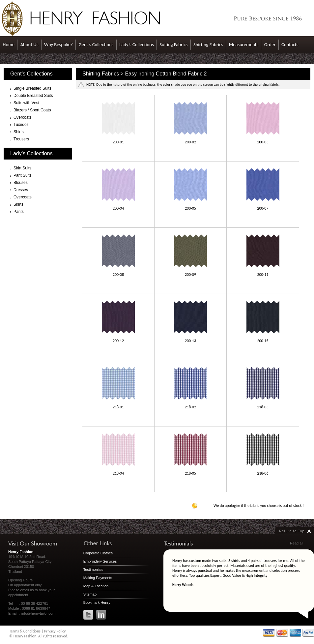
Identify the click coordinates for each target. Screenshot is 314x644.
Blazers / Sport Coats (32, 110)
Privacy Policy (55, 631)
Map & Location (96, 586)
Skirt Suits (22, 168)
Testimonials (93, 570)
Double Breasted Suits (33, 96)
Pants (19, 212)
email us (27, 590)
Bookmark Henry (97, 602)
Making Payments (98, 578)
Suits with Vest (26, 103)
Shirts (19, 132)
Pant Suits (23, 175)
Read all (297, 543)
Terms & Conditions (25, 631)
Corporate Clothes (98, 553)
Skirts (18, 204)
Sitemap (90, 594)
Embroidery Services (100, 561)
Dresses (21, 190)
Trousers (21, 139)
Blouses (21, 183)
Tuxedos (21, 125)
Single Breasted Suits (32, 88)
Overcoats (23, 117)
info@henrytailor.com (39, 613)
